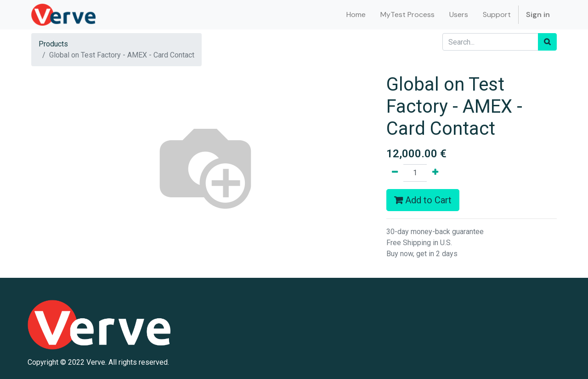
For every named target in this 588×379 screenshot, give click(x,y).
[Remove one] (395, 173)
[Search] (547, 42)
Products (53, 44)
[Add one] (435, 173)
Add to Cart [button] (423, 200)
